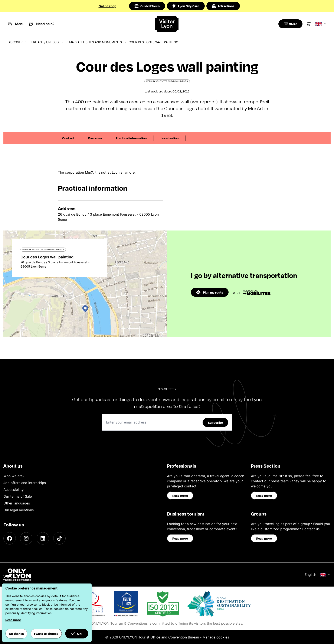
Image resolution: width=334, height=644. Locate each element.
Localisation (170, 138)
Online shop (107, 6)
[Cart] (309, 24)
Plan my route (210, 292)
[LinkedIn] (43, 538)
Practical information (131, 138)
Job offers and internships (25, 483)
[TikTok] (59, 538)
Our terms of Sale (18, 496)
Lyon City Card (186, 6)
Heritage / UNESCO (44, 42)
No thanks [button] (16, 634)
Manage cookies (216, 637)
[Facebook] (10, 538)
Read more (180, 496)
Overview (95, 138)
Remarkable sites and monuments (94, 42)
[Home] (167, 24)
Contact (68, 138)
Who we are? (14, 476)
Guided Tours (147, 6)
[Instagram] (26, 538)
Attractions (223, 6)
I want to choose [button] (46, 634)
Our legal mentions (19, 510)
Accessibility (14, 490)
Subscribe (215, 422)
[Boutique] (290, 24)
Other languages (17, 503)
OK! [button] (77, 634)
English (318, 575)
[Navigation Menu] (16, 24)
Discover (15, 42)
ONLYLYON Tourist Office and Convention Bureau (159, 637)
